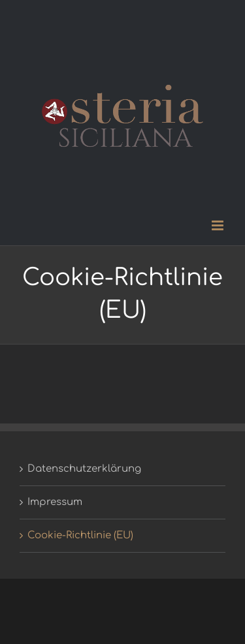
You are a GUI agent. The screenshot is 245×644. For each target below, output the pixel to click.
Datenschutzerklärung (84, 469)
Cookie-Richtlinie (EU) (80, 535)
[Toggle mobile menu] (219, 225)
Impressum (55, 502)
